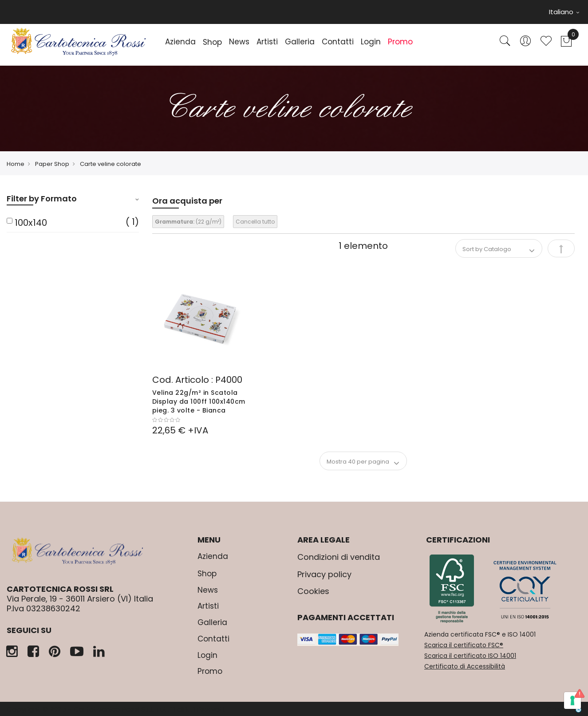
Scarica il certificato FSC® (464, 645)
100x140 (31, 223)
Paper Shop (52, 164)
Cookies (313, 591)
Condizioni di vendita (339, 557)
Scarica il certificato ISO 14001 (470, 656)
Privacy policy (324, 574)
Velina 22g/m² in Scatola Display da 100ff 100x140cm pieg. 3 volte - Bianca (199, 401)
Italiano (564, 12)
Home (16, 164)
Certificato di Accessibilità (465, 666)
